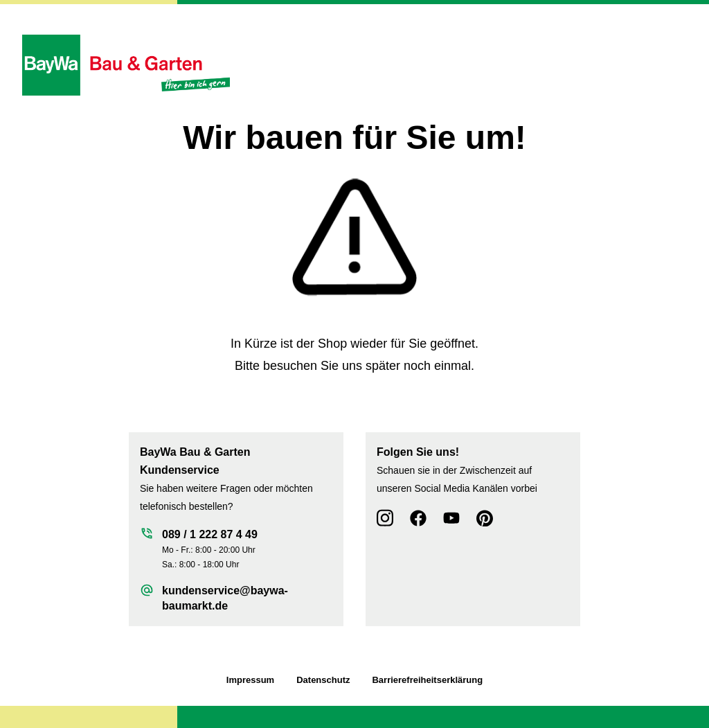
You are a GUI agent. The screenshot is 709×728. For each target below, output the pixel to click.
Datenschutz (323, 680)
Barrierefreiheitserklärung (427, 680)
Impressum (250, 680)
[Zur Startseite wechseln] (126, 65)
